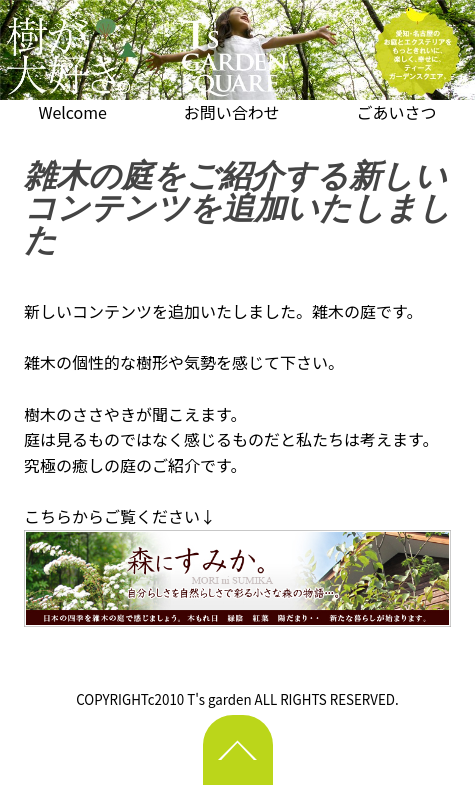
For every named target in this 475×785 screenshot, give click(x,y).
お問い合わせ (232, 112)
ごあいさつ (397, 112)
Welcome (72, 112)
